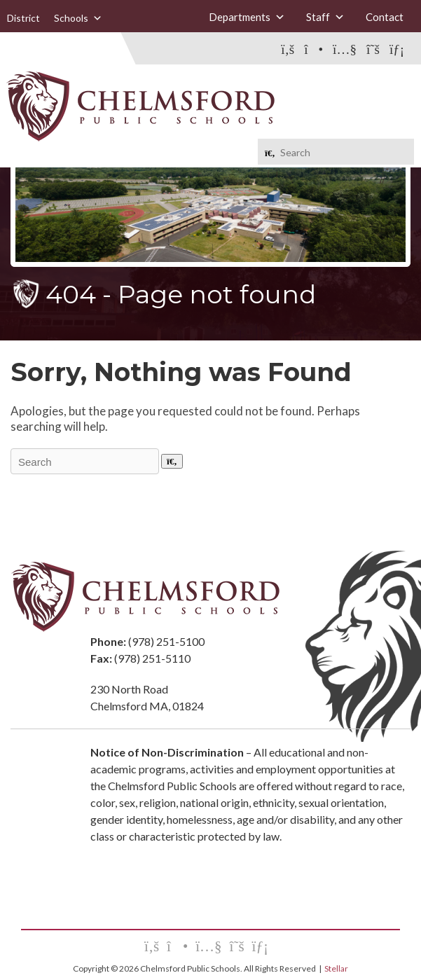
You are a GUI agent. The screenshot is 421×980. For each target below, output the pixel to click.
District (23, 18)
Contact (385, 17)
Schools (78, 18)
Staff (325, 17)
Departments (247, 17)
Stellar (336, 968)
